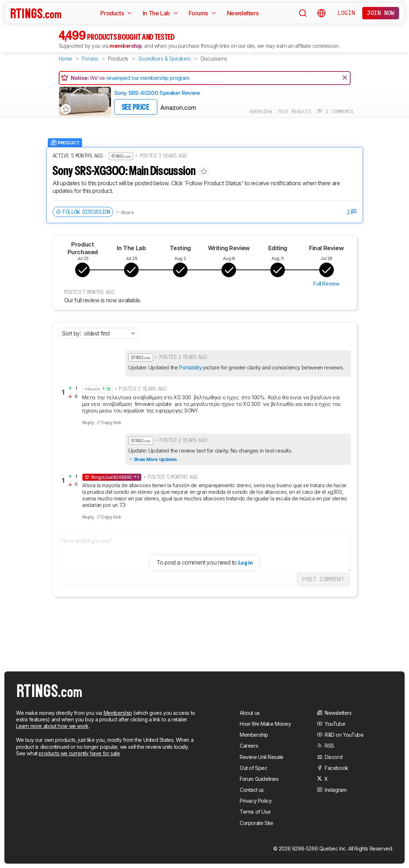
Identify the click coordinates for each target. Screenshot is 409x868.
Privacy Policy (256, 801)
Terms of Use (255, 812)
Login (346, 13)
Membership (118, 713)
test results (294, 111)
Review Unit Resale (262, 757)
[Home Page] (36, 13)
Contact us (252, 790)
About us (250, 713)
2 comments (335, 111)
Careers (249, 746)
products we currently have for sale (79, 753)
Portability (191, 367)
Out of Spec (254, 768)
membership (126, 46)
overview (261, 111)
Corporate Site (256, 823)
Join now (381, 13)
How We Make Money (265, 724)
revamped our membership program (148, 78)
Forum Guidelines (259, 779)
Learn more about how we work (52, 726)
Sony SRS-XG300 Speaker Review (157, 93)
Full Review (326, 284)
